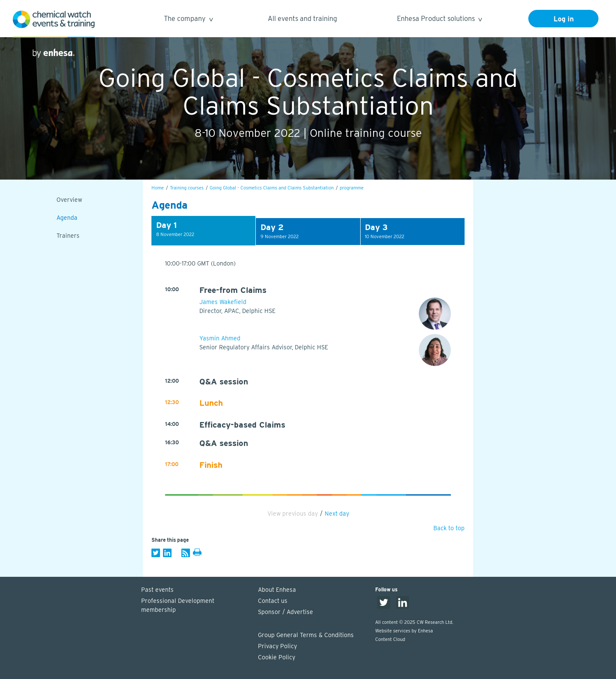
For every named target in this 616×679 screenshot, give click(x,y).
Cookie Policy (277, 657)
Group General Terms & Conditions (306, 635)
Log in (564, 19)
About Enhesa (277, 590)
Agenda (67, 218)
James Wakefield (223, 302)
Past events (157, 590)
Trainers (68, 236)
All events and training (302, 19)
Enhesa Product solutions (439, 20)
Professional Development (195, 606)
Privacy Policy (277, 646)
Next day (337, 514)
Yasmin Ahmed (220, 338)
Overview (69, 200)
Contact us (273, 601)
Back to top (449, 528)
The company (188, 20)
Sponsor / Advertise (286, 612)
